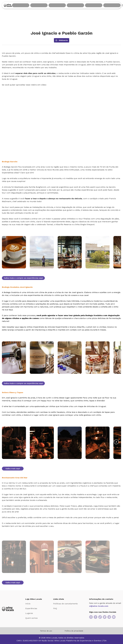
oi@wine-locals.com (99, 606)
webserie (62, 40)
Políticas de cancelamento (65, 604)
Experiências (31, 608)
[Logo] (8, 5)
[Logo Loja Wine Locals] (8, 609)
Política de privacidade (74, 631)
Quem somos (31, 618)
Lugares (29, 613)
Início (28, 604)
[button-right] (116, 251)
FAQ (55, 608)
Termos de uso (46, 631)
